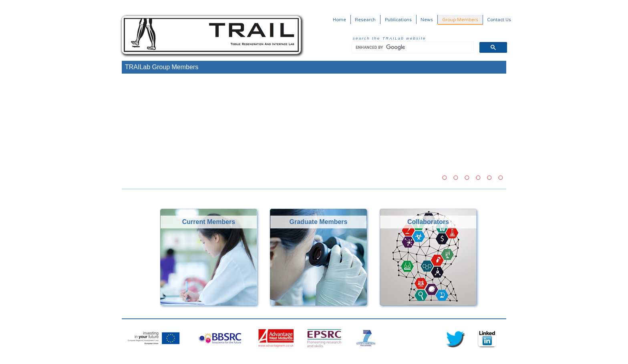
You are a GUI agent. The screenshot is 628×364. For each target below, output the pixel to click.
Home (339, 19)
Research (365, 19)
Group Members (460, 19)
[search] (412, 48)
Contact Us (499, 19)
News (427, 19)
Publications (398, 19)
